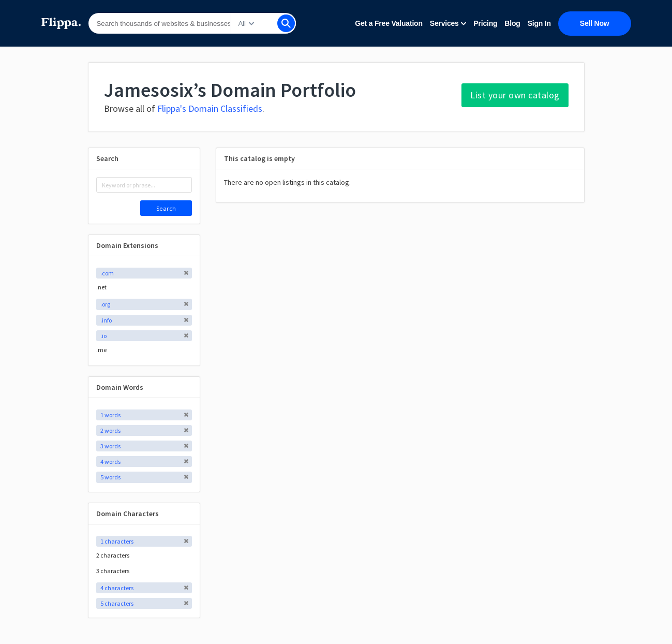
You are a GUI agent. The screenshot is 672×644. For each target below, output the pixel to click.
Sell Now (595, 23)
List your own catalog (515, 95)
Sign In (539, 23)
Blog (512, 23)
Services (448, 23)
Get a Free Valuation (389, 23)
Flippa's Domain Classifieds (210, 108)
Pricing (485, 23)
